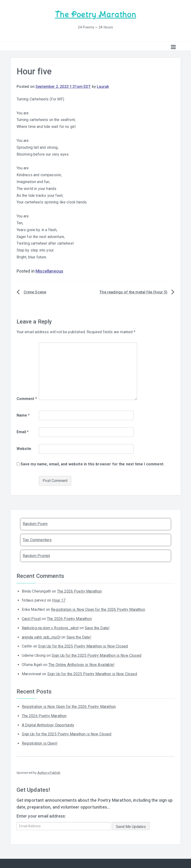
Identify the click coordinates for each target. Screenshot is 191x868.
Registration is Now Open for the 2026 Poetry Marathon (98, 609)
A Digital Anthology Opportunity (48, 724)
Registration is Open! (40, 743)
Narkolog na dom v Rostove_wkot (50, 627)
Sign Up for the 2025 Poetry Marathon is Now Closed (83, 646)
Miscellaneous (49, 271)
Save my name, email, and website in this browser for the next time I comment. (92, 464)
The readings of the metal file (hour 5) (133, 292)
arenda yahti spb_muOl (41, 636)
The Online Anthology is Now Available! (81, 664)
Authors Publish (49, 772)
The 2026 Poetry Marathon (80, 591)
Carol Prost (31, 618)
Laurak (103, 86)
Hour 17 (59, 600)
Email (23, 431)
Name (23, 415)
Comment (27, 398)
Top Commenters (37, 539)
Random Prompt (36, 555)
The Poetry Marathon (95, 14)
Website (24, 448)
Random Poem (35, 523)
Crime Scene (35, 292)
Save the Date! (97, 627)
